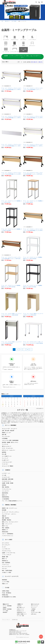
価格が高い (41, 62)
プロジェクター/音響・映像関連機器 (10, 440)
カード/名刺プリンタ (7, 456)
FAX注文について (20, 611)
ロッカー (4, 547)
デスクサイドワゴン (7, 551)
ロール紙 (4, 475)
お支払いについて (20, 609)
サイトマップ (34, 607)
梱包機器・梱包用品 (7, 520)
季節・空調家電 (6, 528)
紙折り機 (4, 434)
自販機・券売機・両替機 (8, 483)
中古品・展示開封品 (7, 593)
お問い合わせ (34, 614)
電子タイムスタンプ (7, 446)
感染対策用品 (5, 493)
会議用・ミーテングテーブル (9, 553)
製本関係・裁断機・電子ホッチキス (10, 442)
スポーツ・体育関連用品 (8, 534)
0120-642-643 (22, 642)
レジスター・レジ (6, 473)
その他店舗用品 (6, 499)
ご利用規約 (33, 609)
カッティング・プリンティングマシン (11, 512)
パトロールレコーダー (7, 462)
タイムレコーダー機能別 (8, 466)
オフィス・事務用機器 (7, 606)
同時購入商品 (5, 595)
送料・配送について (21, 607)
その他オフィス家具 (7, 572)
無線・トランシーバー (7, 524)
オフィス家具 (5, 611)
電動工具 (4, 516)
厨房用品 (4, 485)
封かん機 (4, 454)
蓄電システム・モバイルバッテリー (10, 522)
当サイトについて (35, 606)
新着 (32, 62)
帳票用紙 (4, 452)
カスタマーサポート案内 (36, 612)
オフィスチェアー (6, 545)
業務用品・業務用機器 (7, 609)
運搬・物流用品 (6, 518)
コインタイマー (6, 491)
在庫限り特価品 (6, 591)
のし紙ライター (6, 460)
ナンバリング (5, 458)
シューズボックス (6, 549)
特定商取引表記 (15, 620)
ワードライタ (5, 444)
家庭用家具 (5, 580)
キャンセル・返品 (20, 616)
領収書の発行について (21, 612)
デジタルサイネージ (7, 481)
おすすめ (29, 62)
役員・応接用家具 (6, 563)
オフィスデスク (6, 543)
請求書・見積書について (22, 614)
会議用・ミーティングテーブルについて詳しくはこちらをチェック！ (23, 57)
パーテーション (6, 565)
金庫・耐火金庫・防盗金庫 (8, 431)
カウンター (5, 568)
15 (28, 349)
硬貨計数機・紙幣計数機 (8, 479)
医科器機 (4, 510)
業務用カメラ (5, 530)
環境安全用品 (5, 532)
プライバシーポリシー (6, 620)
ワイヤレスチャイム (7, 489)
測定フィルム (5, 526)
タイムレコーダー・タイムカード (10, 429)
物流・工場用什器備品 (7, 570)
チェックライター (6, 436)
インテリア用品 (6, 582)
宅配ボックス (5, 584)
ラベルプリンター (6, 477)
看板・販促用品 (6, 487)
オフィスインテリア (7, 567)
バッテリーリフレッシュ (8, 536)
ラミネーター (5, 464)
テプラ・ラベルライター (8, 448)
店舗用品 (5, 607)
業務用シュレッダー (7, 433)
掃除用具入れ (5, 561)
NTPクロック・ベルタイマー (9, 450)
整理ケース (5, 559)
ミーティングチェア (7, 555)
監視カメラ (5, 495)
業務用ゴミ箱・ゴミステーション (10, 508)
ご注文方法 (19, 606)
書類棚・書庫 (5, 557)
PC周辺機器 (5, 438)
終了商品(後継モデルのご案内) (9, 597)
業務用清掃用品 (6, 497)
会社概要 (33, 611)
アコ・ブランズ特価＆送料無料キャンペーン (12, 501)
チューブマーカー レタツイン (9, 514)
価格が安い (36, 62)
